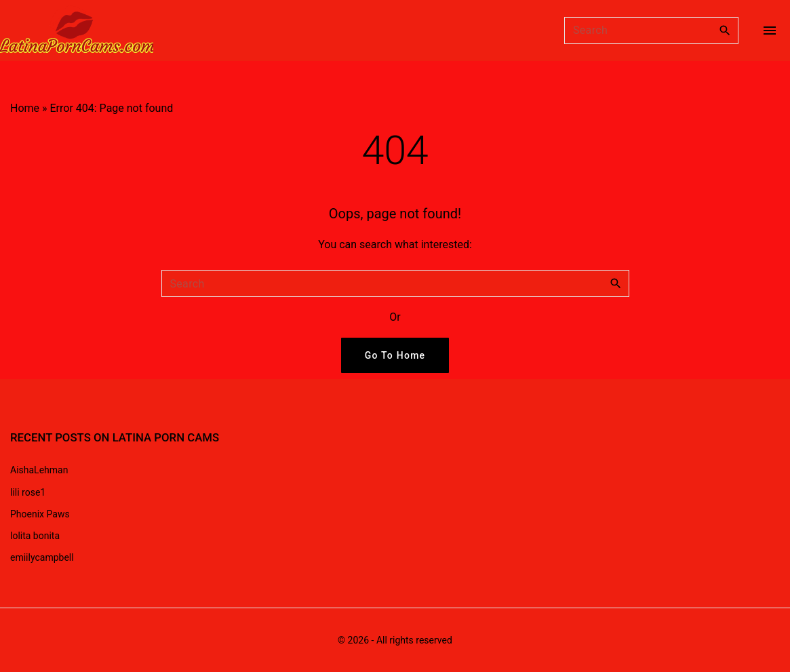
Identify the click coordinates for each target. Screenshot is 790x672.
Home (25, 108)
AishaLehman (39, 470)
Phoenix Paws (40, 514)
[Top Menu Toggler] (770, 31)
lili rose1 (28, 492)
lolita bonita (35, 536)
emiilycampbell (42, 557)
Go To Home (395, 355)
